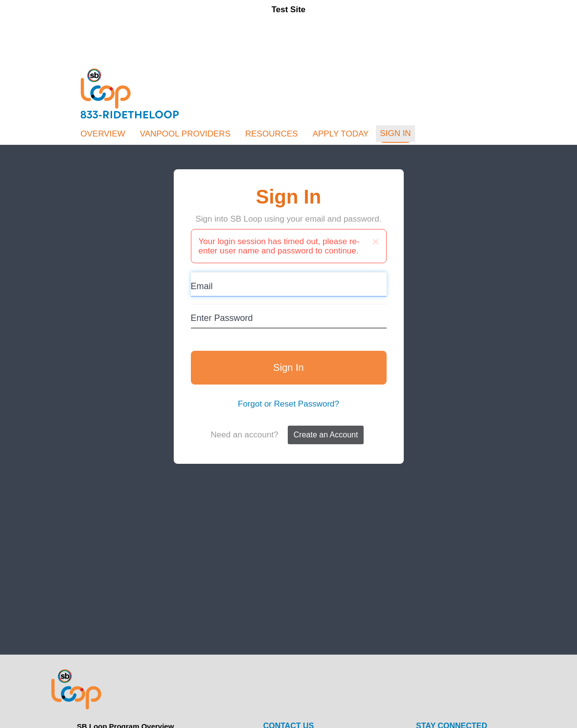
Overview (103, 134)
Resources (272, 134)
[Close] (375, 242)
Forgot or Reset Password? (288, 404)
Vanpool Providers (185, 134)
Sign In (395, 133)
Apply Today (341, 134)
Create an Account (326, 435)
